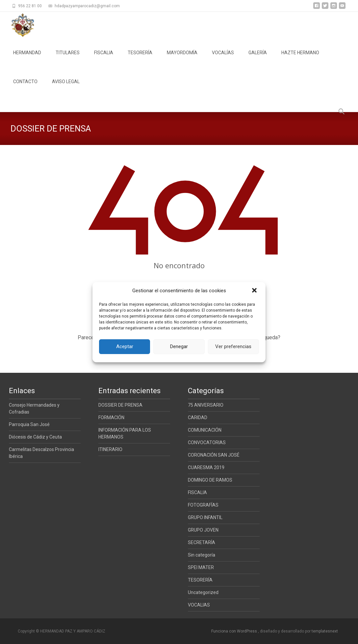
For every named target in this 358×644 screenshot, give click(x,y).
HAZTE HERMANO (300, 59)
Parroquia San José (29, 424)
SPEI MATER (201, 567)
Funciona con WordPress (235, 631)
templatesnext (325, 631)
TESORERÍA (140, 59)
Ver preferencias (233, 346)
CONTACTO (25, 87)
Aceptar (125, 346)
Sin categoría (202, 555)
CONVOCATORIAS (207, 442)
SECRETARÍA (202, 542)
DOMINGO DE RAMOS (210, 480)
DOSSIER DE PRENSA (120, 405)
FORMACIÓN (111, 417)
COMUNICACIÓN (205, 430)
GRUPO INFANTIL (205, 517)
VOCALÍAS (223, 59)
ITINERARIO (110, 449)
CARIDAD (198, 417)
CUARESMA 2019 (206, 467)
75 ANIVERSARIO (206, 405)
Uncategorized (203, 592)
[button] (255, 291)
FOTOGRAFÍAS (203, 505)
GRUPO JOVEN (203, 530)
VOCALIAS (199, 605)
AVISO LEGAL (66, 87)
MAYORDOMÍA (182, 59)
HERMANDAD (27, 59)
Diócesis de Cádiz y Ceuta (35, 437)
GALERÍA (258, 59)
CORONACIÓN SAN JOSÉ (214, 455)
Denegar (179, 346)
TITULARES (68, 59)
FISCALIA (104, 59)
